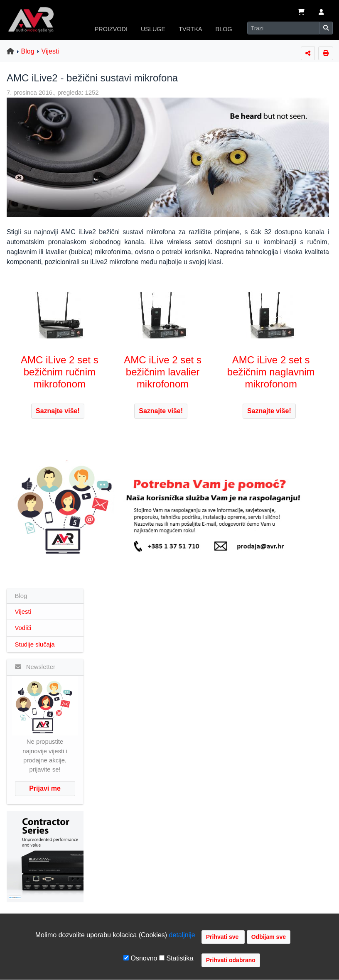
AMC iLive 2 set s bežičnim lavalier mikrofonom (163, 372)
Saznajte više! (58, 411)
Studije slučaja (35, 644)
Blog (28, 51)
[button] (321, 13)
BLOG (224, 29)
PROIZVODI (111, 29)
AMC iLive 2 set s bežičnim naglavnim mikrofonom (271, 372)
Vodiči (23, 628)
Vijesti (50, 51)
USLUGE (153, 29)
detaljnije (182, 935)
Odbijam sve (269, 937)
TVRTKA (190, 29)
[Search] (284, 28)
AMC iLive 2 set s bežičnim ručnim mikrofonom (60, 372)
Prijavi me (45, 788)
